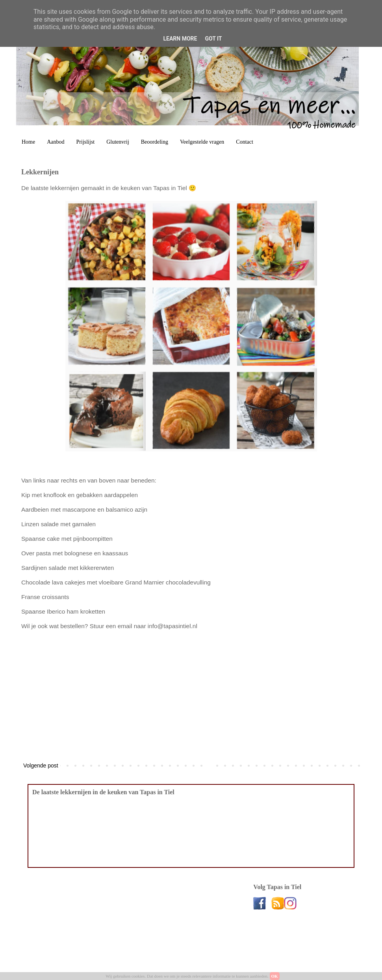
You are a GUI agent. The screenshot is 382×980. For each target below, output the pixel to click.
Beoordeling (155, 142)
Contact (245, 142)
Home (28, 142)
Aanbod (56, 142)
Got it (213, 39)
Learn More (180, 39)
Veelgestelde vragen (202, 142)
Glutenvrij (118, 142)
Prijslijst (86, 142)
